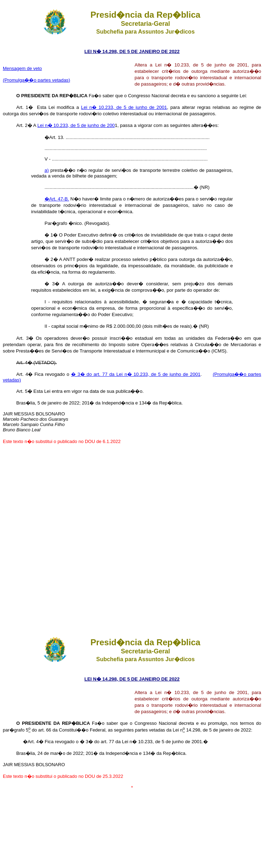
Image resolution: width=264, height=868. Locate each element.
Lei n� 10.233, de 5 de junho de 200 (76, 125)
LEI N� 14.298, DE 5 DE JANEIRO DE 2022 (132, 51)
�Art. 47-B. (57, 199)
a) (47, 170)
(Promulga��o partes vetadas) (36, 80)
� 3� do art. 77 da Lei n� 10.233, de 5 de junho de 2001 (136, 374)
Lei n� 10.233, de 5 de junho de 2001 (124, 107)
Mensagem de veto (22, 68)
